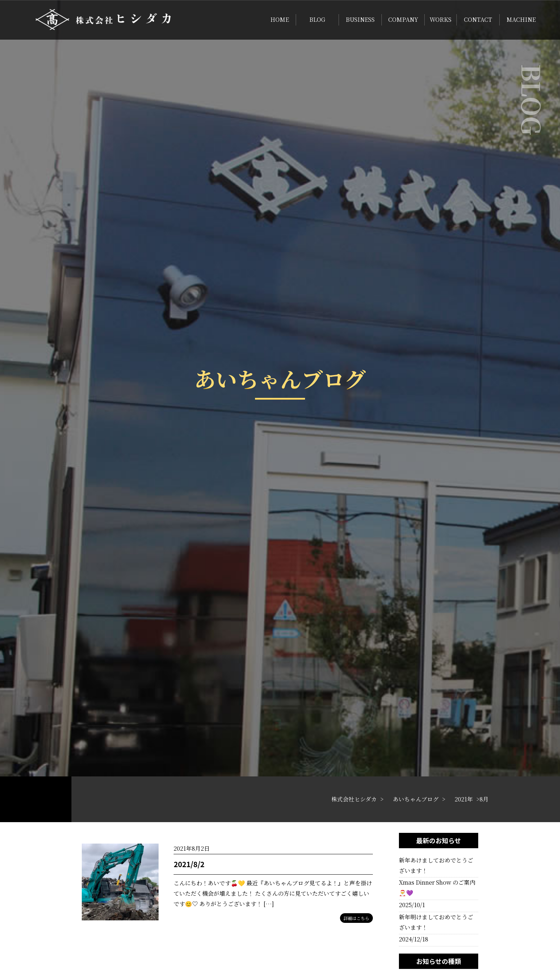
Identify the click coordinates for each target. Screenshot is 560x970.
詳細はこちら (356, 918)
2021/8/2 (189, 864)
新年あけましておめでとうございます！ (436, 865)
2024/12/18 (414, 939)
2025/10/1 (412, 905)
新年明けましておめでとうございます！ (436, 922)
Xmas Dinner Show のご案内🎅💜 (437, 887)
